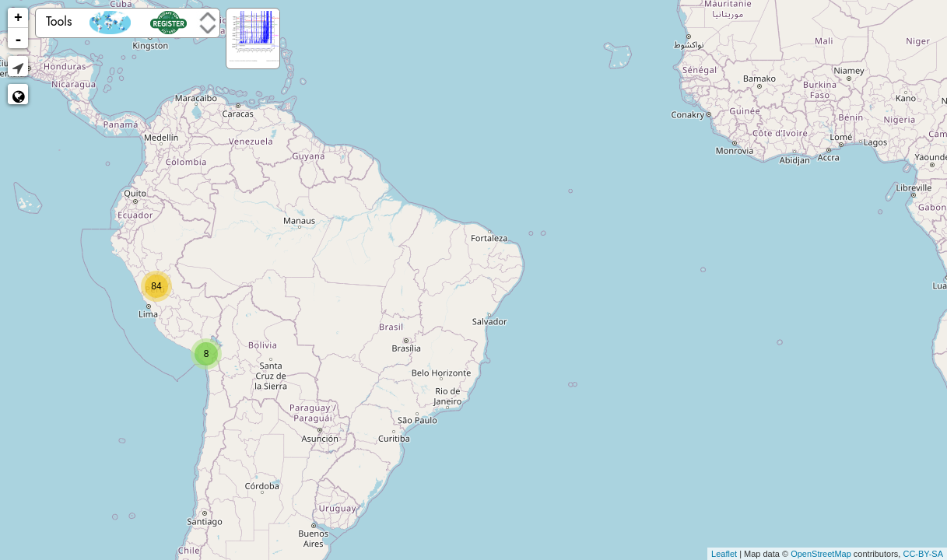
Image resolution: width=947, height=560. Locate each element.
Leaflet (724, 554)
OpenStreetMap (821, 554)
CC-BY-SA (923, 554)
